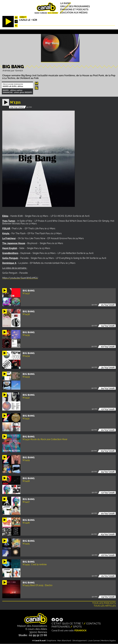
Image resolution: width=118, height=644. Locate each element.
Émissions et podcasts (74, 10)
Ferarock (80, 631)
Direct (23, 17)
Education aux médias (74, 13)
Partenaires (61, 627)
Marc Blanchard (64, 641)
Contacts (93, 623)
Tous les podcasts (104, 603)
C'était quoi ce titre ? (67, 623)
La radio (65, 3)
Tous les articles (105, 606)
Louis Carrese (94, 641)
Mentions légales (108, 641)
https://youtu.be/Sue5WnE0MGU (20, 278)
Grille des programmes (75, 6)
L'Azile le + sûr (28, 20)
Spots (77, 627)
